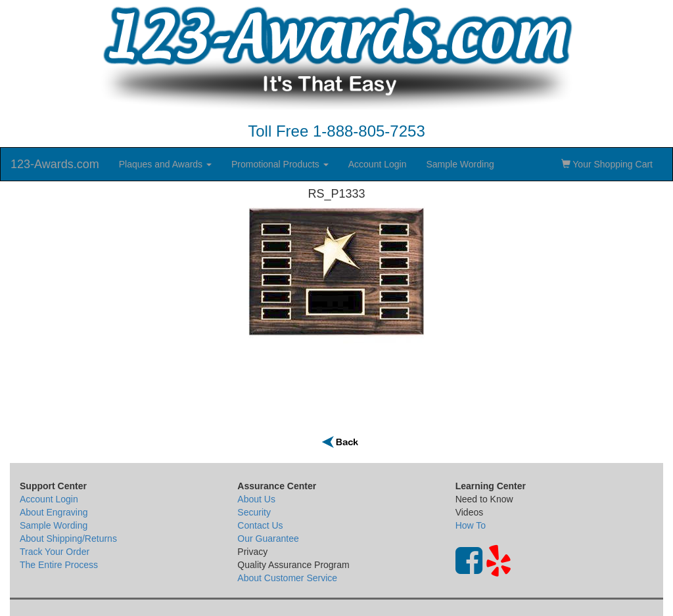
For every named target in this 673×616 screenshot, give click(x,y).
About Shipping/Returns (68, 539)
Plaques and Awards (165, 164)
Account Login (378, 164)
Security (254, 512)
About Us (256, 499)
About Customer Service (287, 578)
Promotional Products (280, 164)
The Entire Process (59, 565)
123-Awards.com (55, 164)
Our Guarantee (268, 539)
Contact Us (260, 525)
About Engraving (54, 512)
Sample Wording (460, 164)
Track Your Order (55, 552)
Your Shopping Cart (607, 164)
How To (471, 525)
